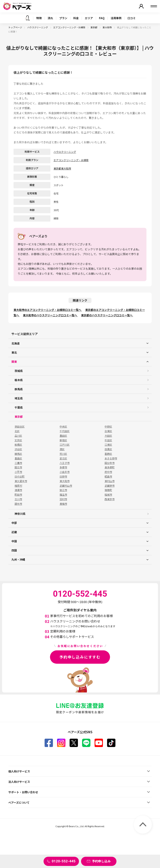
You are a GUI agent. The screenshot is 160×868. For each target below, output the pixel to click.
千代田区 (65, 431)
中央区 (63, 427)
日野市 (63, 476)
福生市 (63, 495)
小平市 (18, 472)
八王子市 (65, 463)
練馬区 (18, 454)
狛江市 (63, 490)
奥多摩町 (110, 467)
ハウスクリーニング (38, 27)
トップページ (15, 27)
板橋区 (18, 445)
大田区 (108, 436)
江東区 (108, 445)
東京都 (94, 27)
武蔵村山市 (66, 486)
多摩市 (63, 467)
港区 (62, 449)
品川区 (18, 436)
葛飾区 (108, 454)
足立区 (63, 458)
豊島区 (18, 458)
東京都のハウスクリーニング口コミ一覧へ (107, 315)
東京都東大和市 (62, 168)
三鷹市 (18, 463)
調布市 (18, 504)
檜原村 (18, 486)
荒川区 (63, 454)
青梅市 (63, 504)
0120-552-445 (64, 861)
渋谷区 (18, 449)
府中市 (108, 472)
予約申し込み (101, 861)
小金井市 (65, 472)
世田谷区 (20, 427)
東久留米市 (21, 481)
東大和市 (107, 27)
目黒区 (108, 449)
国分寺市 (110, 463)
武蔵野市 (110, 486)
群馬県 (19, 389)
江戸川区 (65, 445)
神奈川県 (20, 514)
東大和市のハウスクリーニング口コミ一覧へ (50, 315)
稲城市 (108, 495)
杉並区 (108, 440)
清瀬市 (18, 490)
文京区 (18, 440)
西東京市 (110, 499)
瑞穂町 (108, 490)
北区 (17, 431)
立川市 (18, 499)
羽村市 (63, 499)
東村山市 (110, 481)
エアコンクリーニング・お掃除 (69, 27)
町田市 (18, 495)
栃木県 (19, 380)
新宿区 (63, 440)
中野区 (108, 427)
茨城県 (19, 371)
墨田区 (63, 436)
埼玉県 (19, 398)
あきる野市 (111, 458)
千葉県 (19, 407)
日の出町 (20, 476)
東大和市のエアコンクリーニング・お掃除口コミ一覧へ (48, 310)
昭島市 (108, 476)
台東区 (108, 431)
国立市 (18, 467)
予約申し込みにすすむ (80, 657)
